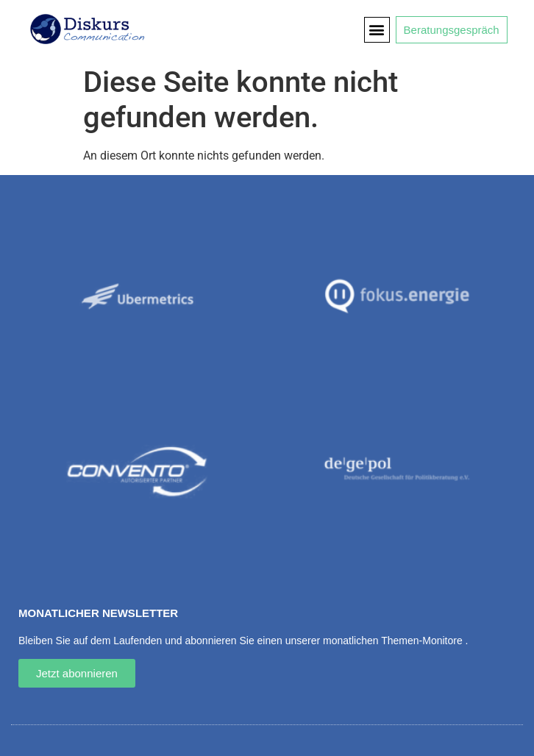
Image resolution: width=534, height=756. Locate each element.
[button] (377, 30)
